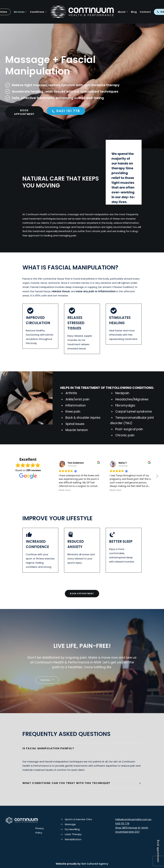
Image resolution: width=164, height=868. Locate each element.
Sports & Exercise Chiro (78, 819)
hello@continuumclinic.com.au (133, 819)
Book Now (47, 694)
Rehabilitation (73, 839)
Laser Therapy (73, 834)
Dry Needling (72, 829)
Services (20, 12)
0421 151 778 (66, 125)
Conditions (38, 12)
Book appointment (158, 851)
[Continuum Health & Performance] (82, 12)
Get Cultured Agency (95, 864)
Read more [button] (65, 490)
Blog (134, 12)
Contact (145, 12)
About (123, 12)
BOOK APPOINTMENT (24, 126)
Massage (70, 824)
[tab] (82, 748)
